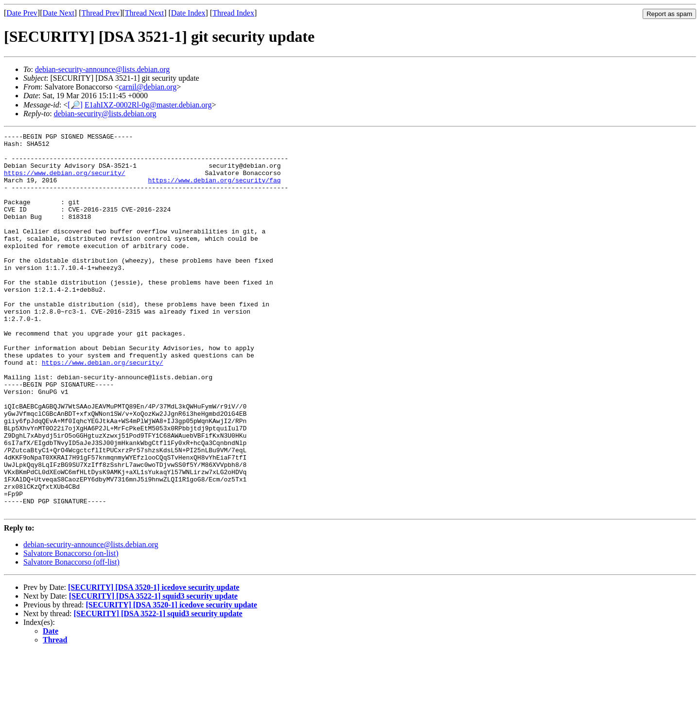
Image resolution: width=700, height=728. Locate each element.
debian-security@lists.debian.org (105, 114)
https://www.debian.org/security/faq (214, 190)
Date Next (59, 13)
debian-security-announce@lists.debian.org (102, 69)
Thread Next (144, 13)
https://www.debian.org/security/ (65, 181)
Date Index (188, 13)
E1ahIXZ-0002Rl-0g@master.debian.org (148, 105)
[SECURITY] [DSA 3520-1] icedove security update (154, 663)
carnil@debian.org (148, 87)
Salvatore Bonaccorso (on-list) (71, 629)
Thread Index (233, 13)
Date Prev (22, 13)
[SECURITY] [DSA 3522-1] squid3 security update (153, 672)
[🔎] (75, 105)
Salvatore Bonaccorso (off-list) (71, 638)
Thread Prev (100, 13)
